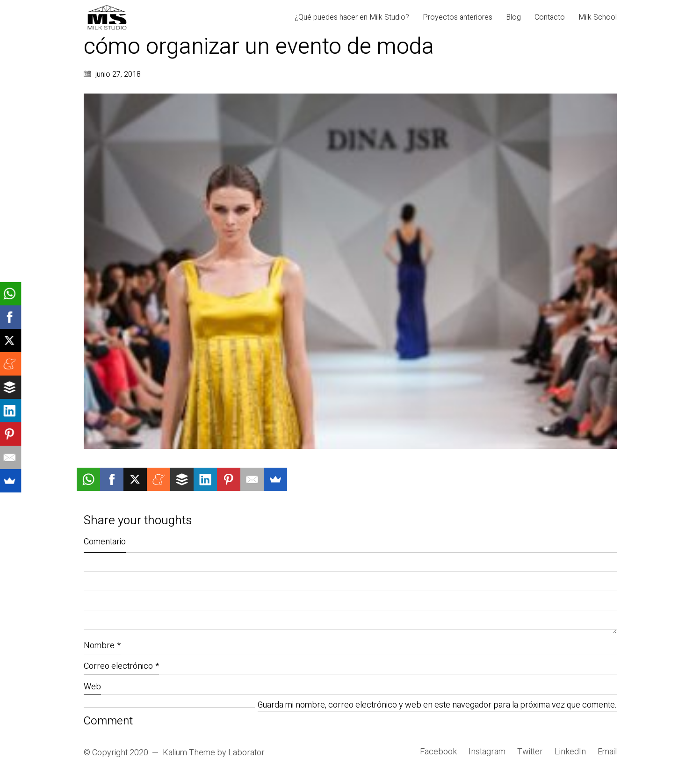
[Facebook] (438, 752)
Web (92, 687)
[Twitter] (530, 752)
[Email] (607, 752)
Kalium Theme (189, 753)
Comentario (105, 542)
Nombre (102, 646)
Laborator (246, 753)
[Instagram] (487, 752)
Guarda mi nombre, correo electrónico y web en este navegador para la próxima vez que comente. (437, 705)
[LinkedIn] (570, 752)
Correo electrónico (121, 666)
